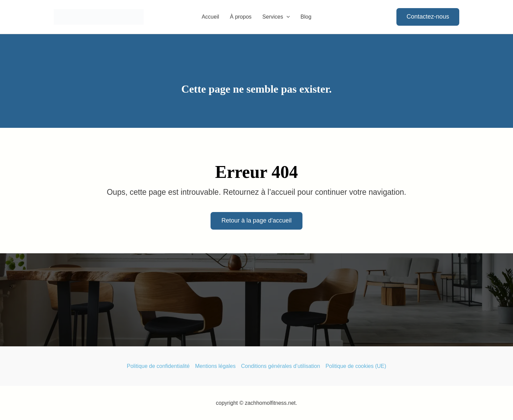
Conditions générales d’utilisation (280, 366)
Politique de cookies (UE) (356, 366)
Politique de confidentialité (158, 366)
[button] (287, 17)
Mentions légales (215, 366)
